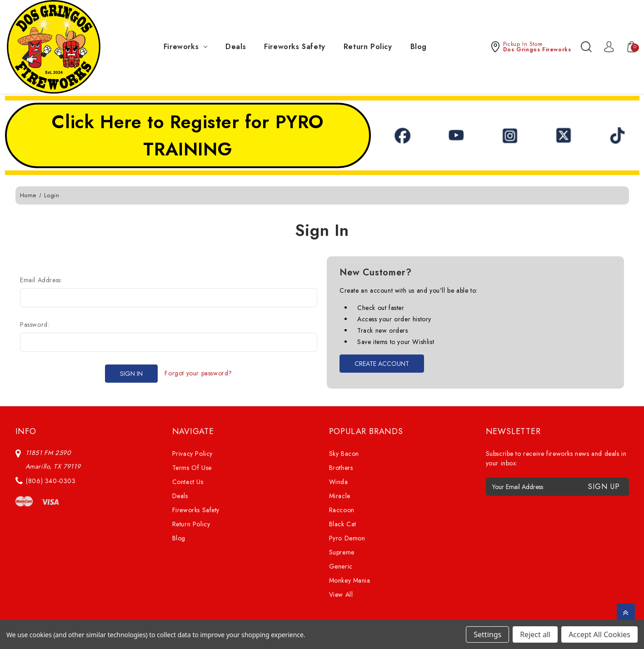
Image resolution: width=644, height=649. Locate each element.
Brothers (341, 468)
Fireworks (185, 47)
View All (341, 594)
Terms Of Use (192, 468)
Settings (487, 634)
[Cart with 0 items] (627, 47)
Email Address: (41, 280)
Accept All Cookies (599, 634)
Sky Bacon (344, 454)
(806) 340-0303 (51, 481)
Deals (236, 47)
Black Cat (343, 524)
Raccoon (342, 510)
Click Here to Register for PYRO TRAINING (188, 135)
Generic (341, 566)
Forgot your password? (198, 373)
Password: (35, 324)
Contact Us (188, 482)
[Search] (586, 47)
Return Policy (368, 47)
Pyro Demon (347, 538)
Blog (419, 47)
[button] (531, 47)
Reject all (535, 634)
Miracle (340, 496)
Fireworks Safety (295, 47)
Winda (339, 482)
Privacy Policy (192, 454)
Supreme (342, 552)
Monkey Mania (350, 580)
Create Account (382, 364)
